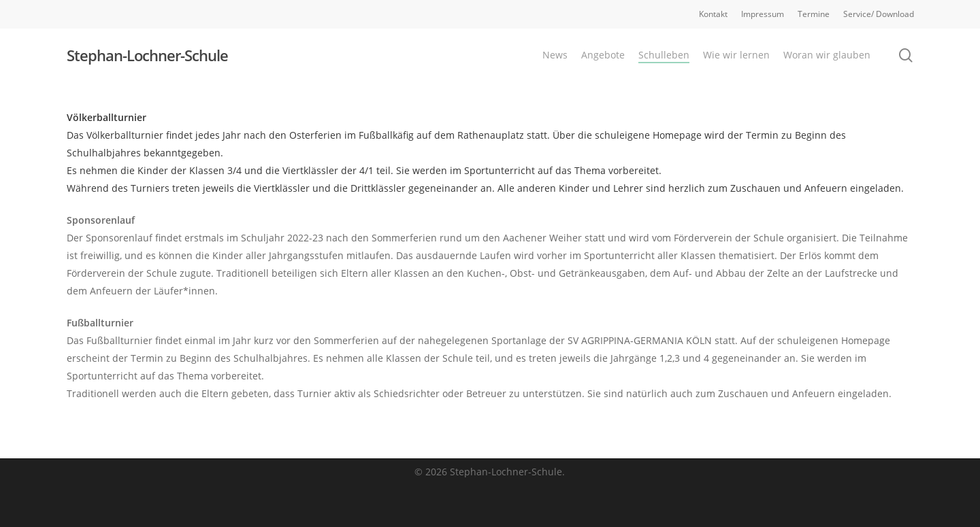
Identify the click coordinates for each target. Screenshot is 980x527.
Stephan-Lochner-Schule (147, 55)
